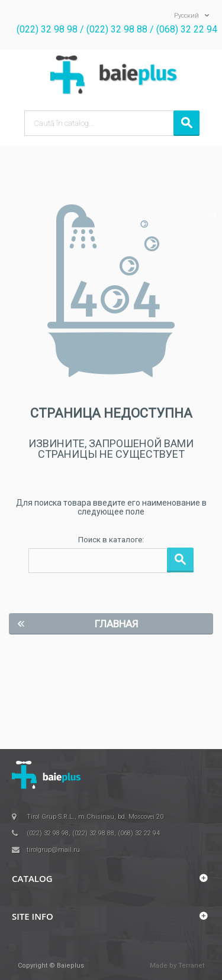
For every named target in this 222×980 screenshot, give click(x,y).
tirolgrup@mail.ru (53, 850)
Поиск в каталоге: (111, 540)
